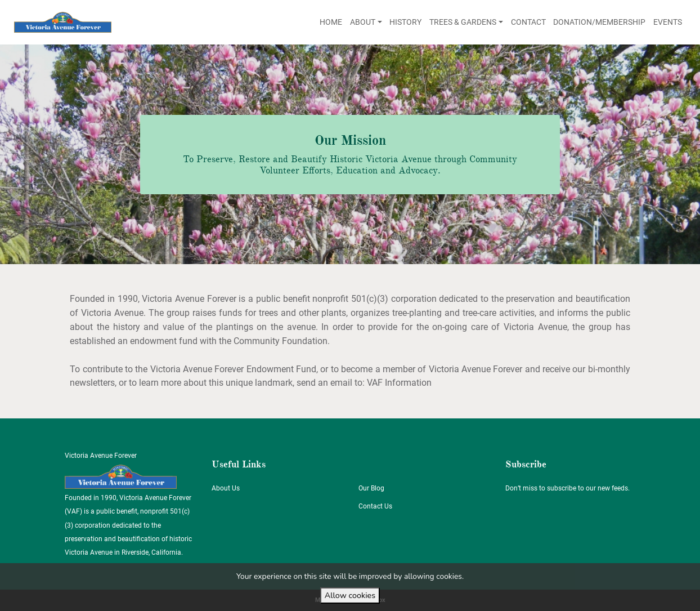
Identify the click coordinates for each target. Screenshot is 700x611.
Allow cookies (350, 595)
